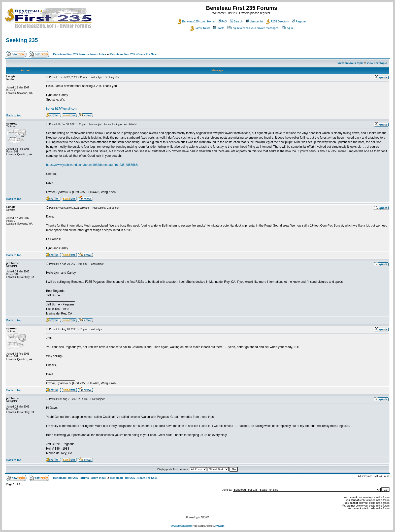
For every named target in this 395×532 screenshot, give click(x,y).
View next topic (377, 63)
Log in (287, 28)
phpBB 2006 (203, 518)
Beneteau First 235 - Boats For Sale (134, 54)
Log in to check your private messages (253, 28)
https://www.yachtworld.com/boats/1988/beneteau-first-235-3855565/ (92, 165)
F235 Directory (277, 21)
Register (299, 21)
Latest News (200, 28)
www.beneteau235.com (182, 526)
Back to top (14, 115)
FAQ (222, 21)
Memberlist (254, 21)
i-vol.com (220, 526)
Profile (218, 28)
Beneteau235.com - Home (196, 21)
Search (236, 21)
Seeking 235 (22, 40)
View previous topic (350, 63)
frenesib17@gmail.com (62, 109)
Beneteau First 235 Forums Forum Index (80, 54)
